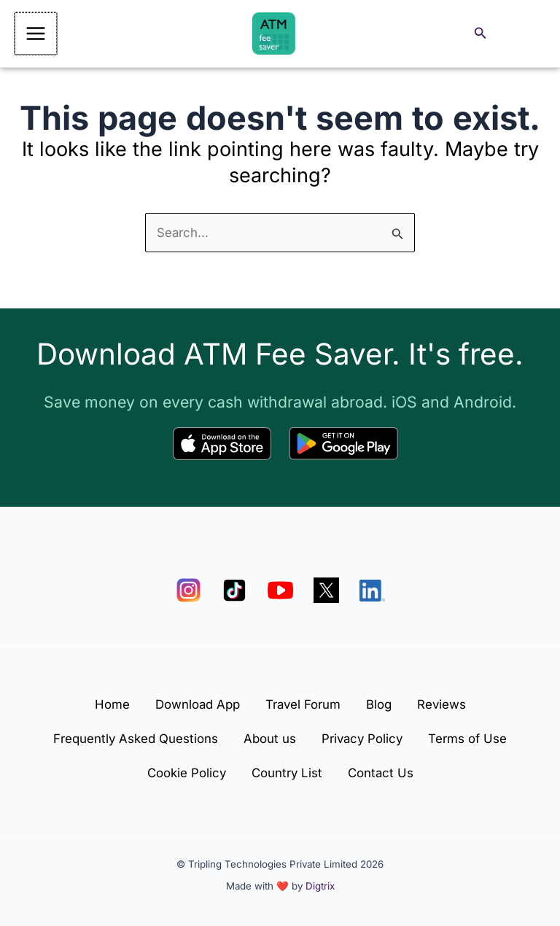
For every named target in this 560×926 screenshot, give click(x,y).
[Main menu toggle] (35, 34)
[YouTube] (280, 587)
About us (267, 736)
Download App (193, 701)
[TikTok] (234, 587)
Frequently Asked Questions (129, 736)
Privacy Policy (364, 736)
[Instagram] (188, 587)
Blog (383, 701)
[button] (481, 35)
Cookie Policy (182, 772)
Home (104, 701)
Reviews (450, 701)
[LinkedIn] (372, 587)
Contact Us (385, 772)
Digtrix (320, 886)
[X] (326, 587)
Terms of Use (475, 736)
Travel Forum (303, 701)
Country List (287, 772)
